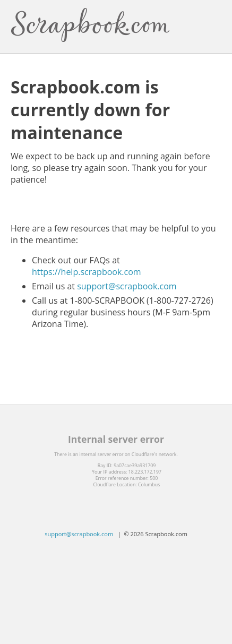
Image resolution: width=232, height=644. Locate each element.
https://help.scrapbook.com (87, 272)
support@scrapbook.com (127, 286)
